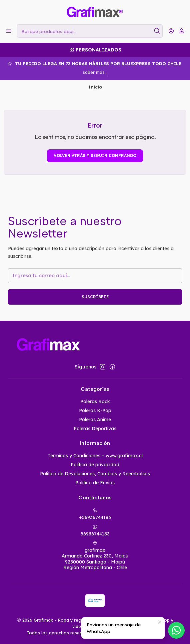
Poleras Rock (95, 401)
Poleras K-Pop (95, 411)
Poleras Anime (95, 420)
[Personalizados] (95, 50)
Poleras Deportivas (95, 429)
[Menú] (8, 31)
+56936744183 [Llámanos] (95, 514)
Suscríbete (95, 297)
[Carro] (181, 31)
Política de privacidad (95, 465)
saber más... (95, 72)
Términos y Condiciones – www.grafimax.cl (95, 456)
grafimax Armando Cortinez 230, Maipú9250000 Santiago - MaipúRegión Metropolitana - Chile (95, 556)
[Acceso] (171, 31)
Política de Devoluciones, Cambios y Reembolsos (95, 474)
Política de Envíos (95, 483)
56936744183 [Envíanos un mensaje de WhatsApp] (95, 531)
